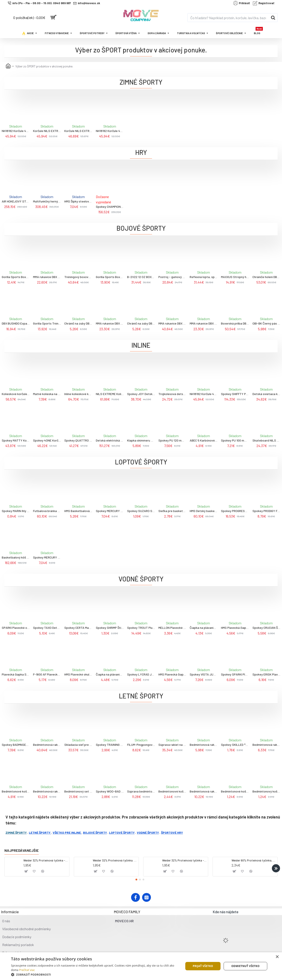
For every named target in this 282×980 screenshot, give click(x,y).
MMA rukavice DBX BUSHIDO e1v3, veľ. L (204, 323)
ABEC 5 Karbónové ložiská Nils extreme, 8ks (204, 440)
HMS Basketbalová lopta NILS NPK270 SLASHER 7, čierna (78, 511)
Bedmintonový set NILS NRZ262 (78, 791)
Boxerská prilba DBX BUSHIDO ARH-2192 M (235, 323)
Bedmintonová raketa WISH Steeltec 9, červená (204, 745)
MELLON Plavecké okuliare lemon (172, 628)
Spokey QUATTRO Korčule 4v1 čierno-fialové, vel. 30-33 (78, 440)
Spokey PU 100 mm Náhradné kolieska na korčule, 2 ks (235, 440)
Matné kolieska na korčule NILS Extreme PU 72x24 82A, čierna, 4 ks (47, 394)
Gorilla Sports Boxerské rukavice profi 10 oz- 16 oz (110, 277)
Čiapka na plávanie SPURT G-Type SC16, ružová (110, 674)
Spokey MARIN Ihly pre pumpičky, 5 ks (16, 511)
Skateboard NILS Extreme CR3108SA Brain (266, 440)
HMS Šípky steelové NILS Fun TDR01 (78, 201)
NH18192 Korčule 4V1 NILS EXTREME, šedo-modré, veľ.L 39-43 (16, 131)
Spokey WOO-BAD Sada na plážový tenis (110, 791)
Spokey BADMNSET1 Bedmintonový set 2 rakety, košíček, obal (16, 745)
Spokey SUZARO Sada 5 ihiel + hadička (141, 511)
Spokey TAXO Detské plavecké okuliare (47, 628)
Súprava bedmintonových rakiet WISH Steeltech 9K (141, 791)
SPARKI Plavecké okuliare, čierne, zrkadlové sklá (16, 628)
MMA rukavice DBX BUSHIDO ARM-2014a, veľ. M (47, 277)
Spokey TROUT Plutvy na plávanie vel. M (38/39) (141, 628)
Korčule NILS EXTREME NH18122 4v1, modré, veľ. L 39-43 (78, 131)
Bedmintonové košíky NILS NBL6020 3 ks (235, 791)
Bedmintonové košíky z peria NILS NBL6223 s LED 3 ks (16, 791)
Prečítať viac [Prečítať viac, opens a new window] (27, 970)
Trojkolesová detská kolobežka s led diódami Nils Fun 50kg (172, 394)
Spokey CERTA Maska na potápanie (78, 628)
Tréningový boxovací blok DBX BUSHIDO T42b (78, 277)
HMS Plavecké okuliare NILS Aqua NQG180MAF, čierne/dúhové (78, 674)
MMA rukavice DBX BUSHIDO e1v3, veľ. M (110, 323)
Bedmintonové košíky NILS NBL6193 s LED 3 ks (172, 791)
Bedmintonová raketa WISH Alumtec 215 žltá (47, 791)
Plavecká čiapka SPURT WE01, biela (16, 674)
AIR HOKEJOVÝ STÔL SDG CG (16, 201)
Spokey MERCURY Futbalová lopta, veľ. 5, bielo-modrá (110, 511)
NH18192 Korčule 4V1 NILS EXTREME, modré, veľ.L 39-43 (110, 131)
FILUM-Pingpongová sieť (141, 745)
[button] (276, 868)
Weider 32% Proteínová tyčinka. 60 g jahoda (115, 860)
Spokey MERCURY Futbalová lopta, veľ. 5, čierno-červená (47, 557)
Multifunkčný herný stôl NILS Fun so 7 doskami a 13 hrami (47, 201)
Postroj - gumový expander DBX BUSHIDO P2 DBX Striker (172, 277)
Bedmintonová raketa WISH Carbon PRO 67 (47, 745)
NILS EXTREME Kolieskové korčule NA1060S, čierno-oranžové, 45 (110, 394)
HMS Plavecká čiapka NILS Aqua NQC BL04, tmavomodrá (235, 628)
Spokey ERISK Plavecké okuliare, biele (266, 674)
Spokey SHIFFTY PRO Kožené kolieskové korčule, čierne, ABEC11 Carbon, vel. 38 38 (235, 394)
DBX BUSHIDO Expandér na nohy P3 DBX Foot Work (16, 323)
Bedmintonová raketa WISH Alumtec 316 (266, 745)
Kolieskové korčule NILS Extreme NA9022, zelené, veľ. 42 (16, 394)
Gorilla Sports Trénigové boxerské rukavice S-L (47, 323)
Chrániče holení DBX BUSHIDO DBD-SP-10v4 (266, 277)
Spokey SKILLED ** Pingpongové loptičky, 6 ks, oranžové (235, 745)
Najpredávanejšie (22, 850)
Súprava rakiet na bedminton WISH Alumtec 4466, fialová (172, 745)
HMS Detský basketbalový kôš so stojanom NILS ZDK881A (204, 511)
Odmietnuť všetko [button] (245, 966)
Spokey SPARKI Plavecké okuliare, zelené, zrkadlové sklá (235, 674)
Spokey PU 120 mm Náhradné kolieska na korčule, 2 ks (172, 440)
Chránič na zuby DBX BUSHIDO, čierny (78, 323)
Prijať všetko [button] (203, 966)
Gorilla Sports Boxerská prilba (16, 277)
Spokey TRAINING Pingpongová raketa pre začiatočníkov (110, 745)
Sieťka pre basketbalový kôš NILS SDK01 (172, 511)
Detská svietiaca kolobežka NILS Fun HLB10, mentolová (266, 394)
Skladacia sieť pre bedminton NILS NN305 (78, 745)
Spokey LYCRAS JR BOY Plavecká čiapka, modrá (141, 674)
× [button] (277, 957)
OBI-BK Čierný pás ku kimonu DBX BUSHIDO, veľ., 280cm (266, 323)
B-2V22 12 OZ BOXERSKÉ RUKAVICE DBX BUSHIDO (141, 277)
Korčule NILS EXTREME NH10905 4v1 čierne (47, 131)
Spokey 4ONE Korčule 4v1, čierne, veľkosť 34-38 (47, 440)
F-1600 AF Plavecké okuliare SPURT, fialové (47, 674)
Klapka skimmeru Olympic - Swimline (141, 440)
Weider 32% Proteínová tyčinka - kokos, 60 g (45, 860)
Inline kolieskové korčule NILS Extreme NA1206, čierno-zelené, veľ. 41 (78, 394)
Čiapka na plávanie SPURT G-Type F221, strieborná (204, 628)
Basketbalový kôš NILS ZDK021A (16, 557)
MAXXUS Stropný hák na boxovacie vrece (235, 277)
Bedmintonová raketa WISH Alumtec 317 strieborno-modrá (204, 791)
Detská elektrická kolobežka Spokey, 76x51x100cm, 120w (110, 440)
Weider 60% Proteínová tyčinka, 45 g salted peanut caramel (254, 860)
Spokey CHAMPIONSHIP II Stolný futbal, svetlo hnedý (110, 207)
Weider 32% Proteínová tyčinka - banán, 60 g (184, 860)
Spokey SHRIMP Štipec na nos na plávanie (110, 628)
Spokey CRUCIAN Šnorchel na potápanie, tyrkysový (266, 628)
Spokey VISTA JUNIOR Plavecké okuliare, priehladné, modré (204, 674)
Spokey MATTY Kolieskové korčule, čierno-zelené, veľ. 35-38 (16, 440)
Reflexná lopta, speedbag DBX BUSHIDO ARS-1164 (204, 277)
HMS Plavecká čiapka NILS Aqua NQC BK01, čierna (172, 674)
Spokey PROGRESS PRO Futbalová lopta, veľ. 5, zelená (235, 511)
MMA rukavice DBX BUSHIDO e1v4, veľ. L (172, 323)
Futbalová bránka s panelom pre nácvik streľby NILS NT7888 (47, 511)
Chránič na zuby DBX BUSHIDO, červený (141, 323)
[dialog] (141, 966)
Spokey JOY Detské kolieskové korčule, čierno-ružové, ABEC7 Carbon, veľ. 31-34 (141, 394)
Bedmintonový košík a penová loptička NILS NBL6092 (266, 791)
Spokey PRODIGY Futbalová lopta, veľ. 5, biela (266, 511)
